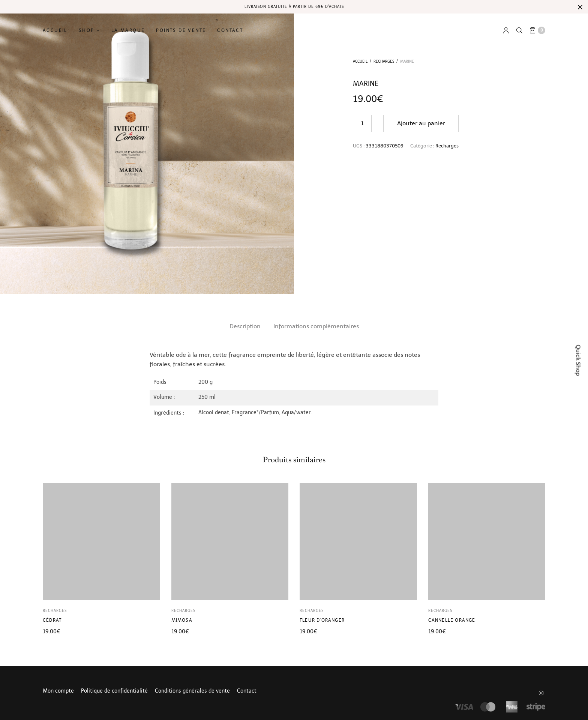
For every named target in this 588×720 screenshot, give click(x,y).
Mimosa (182, 620)
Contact (230, 30)
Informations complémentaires (316, 326)
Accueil (55, 30)
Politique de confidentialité (114, 691)
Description (245, 326)
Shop (87, 30)
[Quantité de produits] (362, 123)
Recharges (384, 62)
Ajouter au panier (421, 123)
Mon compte (58, 691)
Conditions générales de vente (192, 691)
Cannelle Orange (452, 620)
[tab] (245, 326)
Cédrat (52, 620)
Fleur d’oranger (322, 620)
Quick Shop (578, 360)
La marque (128, 30)
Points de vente (181, 30)
